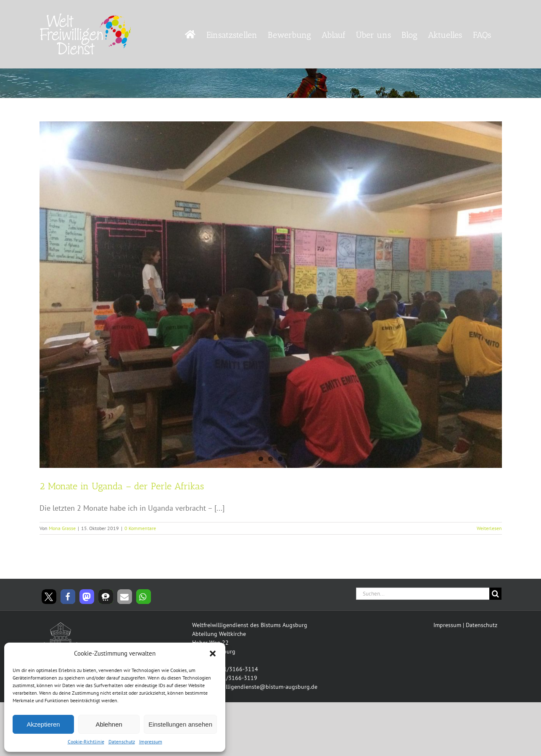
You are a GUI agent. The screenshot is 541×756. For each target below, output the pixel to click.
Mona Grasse (62, 528)
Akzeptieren (43, 724)
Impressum (151, 742)
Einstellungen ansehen (180, 724)
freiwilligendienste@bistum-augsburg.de (264, 687)
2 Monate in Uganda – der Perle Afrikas (122, 486)
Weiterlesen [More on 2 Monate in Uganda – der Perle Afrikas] (489, 528)
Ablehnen (109, 724)
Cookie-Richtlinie (86, 742)
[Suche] (495, 594)
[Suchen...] (423, 594)
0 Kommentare (140, 528)
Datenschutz (122, 742)
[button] (213, 654)
